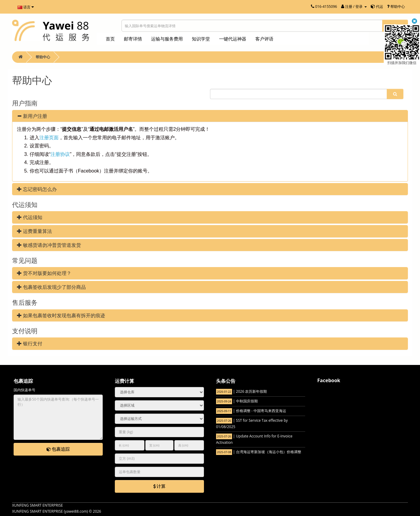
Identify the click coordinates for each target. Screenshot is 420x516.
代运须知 (30, 217)
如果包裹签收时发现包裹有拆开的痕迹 (61, 315)
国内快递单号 (24, 390)
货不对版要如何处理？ (44, 273)
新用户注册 (32, 116)
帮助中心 (43, 57)
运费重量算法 (34, 231)
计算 (160, 486)
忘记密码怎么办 (37, 189)
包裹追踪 (58, 449)
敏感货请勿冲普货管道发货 (49, 245)
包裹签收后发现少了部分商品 (51, 287)
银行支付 (30, 343)
